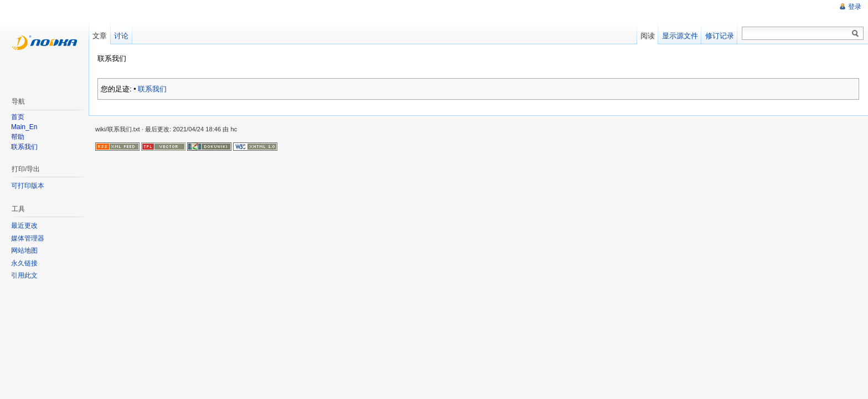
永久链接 (24, 263)
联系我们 (152, 89)
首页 (18, 117)
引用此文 (24, 275)
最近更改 (24, 226)
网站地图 (24, 250)
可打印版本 (28, 186)
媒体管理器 (28, 238)
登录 (855, 7)
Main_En (24, 127)
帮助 (18, 137)
